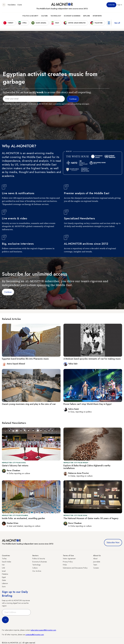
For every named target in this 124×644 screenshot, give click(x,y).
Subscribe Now (113, 542)
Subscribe (111, 5)
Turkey (4, 559)
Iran (3, 565)
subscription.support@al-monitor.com (43, 630)
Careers (96, 568)
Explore (87, 16)
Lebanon (5, 583)
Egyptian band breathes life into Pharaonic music (25, 359)
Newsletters (12, 5)
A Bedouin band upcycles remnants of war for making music (92, 359)
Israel (4, 571)
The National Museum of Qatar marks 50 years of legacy (91, 518)
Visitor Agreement (69, 559)
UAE (3, 568)
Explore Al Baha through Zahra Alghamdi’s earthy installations (87, 467)
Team (95, 565)
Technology (56, 16)
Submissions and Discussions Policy (75, 568)
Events (20, 5)
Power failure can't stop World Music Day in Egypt (87, 404)
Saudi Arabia (6, 562)
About (95, 559)
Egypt (4, 577)
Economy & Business (72, 16)
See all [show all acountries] (117, 23)
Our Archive (37, 571)
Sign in (120, 5)
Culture (44, 16)
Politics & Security (30, 16)
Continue (8, 292)
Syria (4, 586)
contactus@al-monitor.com (35, 635)
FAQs (65, 565)
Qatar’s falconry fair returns (15, 466)
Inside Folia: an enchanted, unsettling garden (23, 518)
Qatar (4, 580)
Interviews (97, 16)
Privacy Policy (68, 562)
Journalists (97, 562)
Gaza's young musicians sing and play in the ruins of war (29, 404)
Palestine (5, 574)
